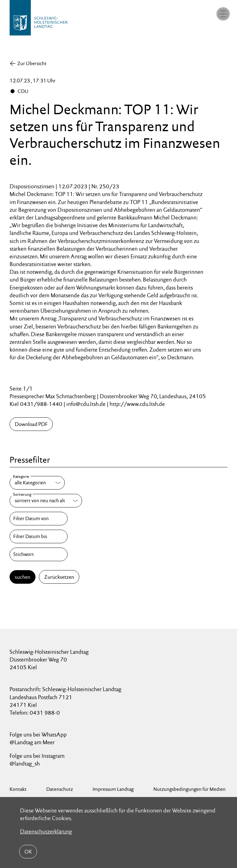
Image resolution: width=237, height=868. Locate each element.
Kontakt (18, 789)
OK (28, 852)
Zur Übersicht (32, 63)
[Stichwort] (39, 554)
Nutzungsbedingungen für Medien (189, 789)
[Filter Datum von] (39, 519)
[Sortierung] (46, 501)
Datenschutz (60, 789)
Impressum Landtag (113, 789)
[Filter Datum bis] (39, 536)
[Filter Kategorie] (37, 483)
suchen (23, 577)
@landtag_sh (25, 764)
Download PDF (31, 424)
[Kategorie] (37, 483)
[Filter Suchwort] (39, 554)
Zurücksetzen (59, 577)
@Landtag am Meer (32, 742)
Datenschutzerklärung (46, 831)
